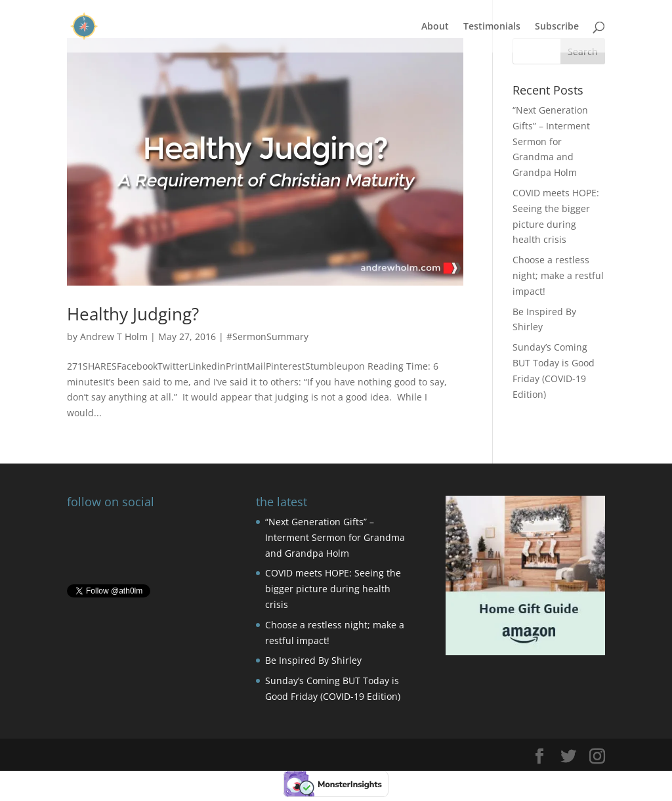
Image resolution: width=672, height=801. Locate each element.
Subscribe (557, 27)
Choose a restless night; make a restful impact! (558, 275)
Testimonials (492, 27)
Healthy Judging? (133, 314)
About (435, 27)
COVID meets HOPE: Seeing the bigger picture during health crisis (333, 589)
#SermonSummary (267, 336)
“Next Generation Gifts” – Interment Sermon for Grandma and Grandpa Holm (551, 141)
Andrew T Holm (114, 336)
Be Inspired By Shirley (313, 660)
